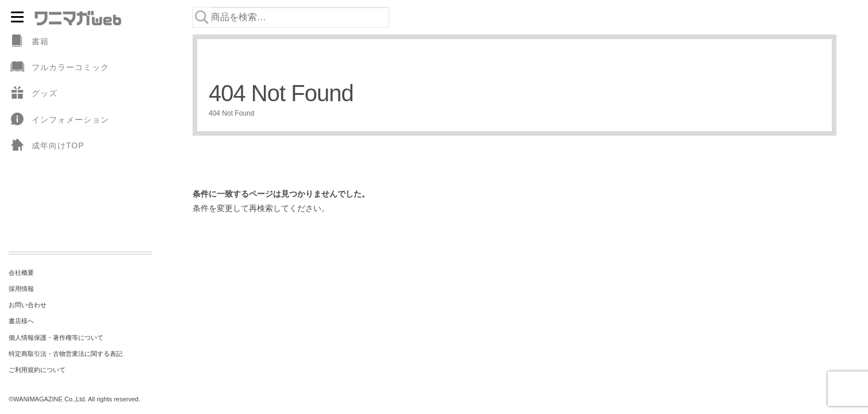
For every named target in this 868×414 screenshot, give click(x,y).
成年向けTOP (47, 146)
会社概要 (21, 273)
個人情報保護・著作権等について (56, 338)
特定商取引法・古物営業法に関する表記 (66, 354)
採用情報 (21, 289)
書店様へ (21, 321)
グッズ (33, 93)
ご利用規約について (37, 370)
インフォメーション (59, 120)
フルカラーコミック (59, 68)
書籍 (29, 42)
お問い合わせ (28, 305)
